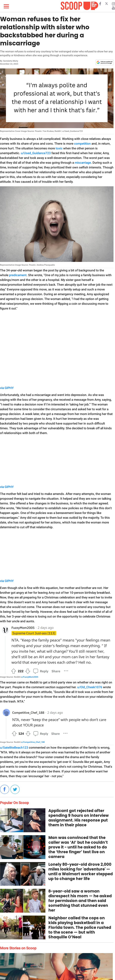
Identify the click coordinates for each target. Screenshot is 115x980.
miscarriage (83, 163)
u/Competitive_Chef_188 (33, 742)
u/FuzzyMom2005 (30, 677)
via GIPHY (7, 388)
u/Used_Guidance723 (36, 153)
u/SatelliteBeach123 (14, 748)
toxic (59, 148)
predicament (18, 275)
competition (82, 144)
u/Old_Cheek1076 (90, 687)
